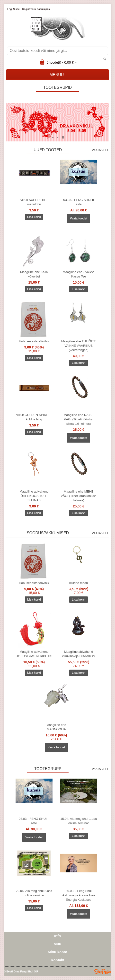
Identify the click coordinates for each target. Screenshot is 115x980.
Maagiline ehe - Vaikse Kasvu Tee (79, 274)
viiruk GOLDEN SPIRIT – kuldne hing (34, 417)
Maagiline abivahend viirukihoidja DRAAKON (79, 654)
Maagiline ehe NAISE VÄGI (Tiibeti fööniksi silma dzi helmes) (79, 419)
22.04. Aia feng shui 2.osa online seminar (34, 893)
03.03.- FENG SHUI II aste (79, 202)
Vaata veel (100, 150)
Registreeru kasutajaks (36, 9)
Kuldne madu (79, 583)
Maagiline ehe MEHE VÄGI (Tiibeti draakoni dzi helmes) (79, 496)
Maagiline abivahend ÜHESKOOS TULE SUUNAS (34, 496)
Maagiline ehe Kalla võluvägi (34, 274)
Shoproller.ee (103, 971)
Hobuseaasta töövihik (34, 341)
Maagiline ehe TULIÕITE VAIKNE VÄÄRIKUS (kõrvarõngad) (79, 346)
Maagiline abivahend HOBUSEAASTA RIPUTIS (34, 654)
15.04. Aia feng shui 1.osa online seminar (79, 821)
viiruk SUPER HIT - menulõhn (34, 202)
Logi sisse (13, 9)
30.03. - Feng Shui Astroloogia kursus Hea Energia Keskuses (79, 895)
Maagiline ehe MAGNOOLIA (56, 727)
